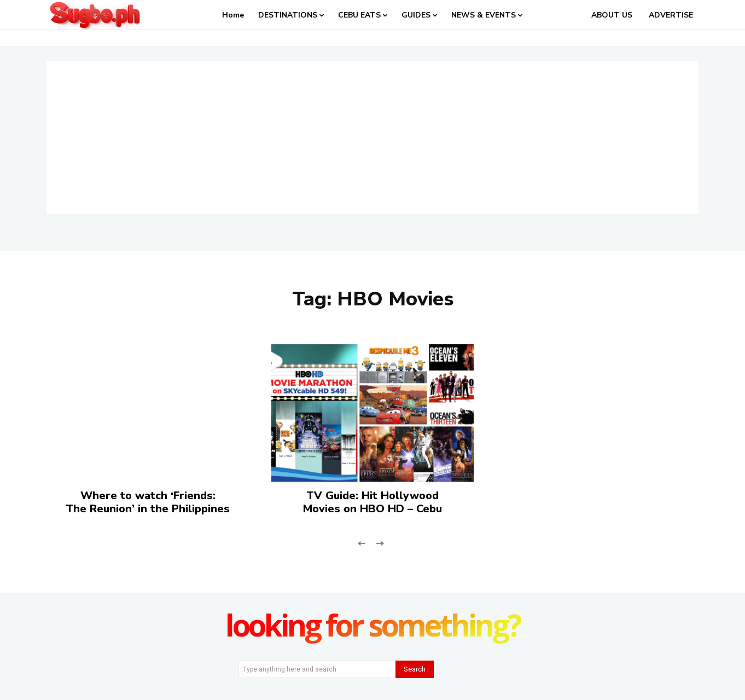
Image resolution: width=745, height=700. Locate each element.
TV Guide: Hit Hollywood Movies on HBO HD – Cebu (372, 502)
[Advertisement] (372, 137)
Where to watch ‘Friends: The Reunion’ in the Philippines (148, 502)
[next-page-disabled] (379, 542)
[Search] (415, 669)
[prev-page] (362, 542)
